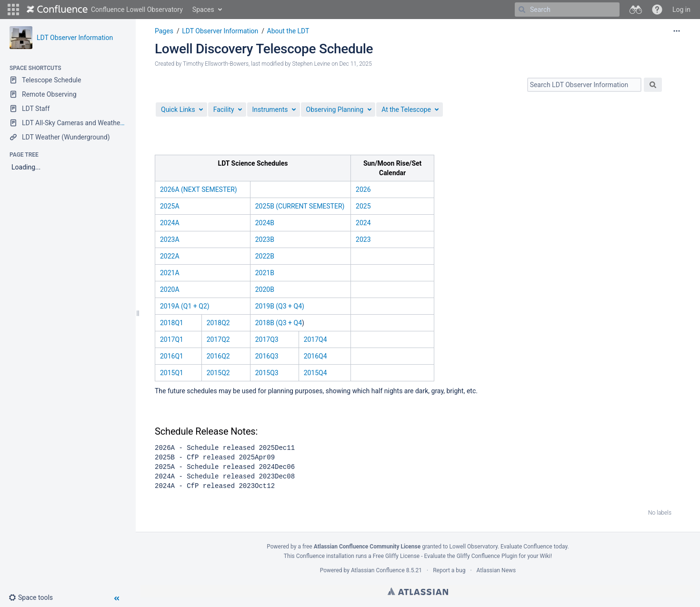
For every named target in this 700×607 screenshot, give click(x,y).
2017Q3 (267, 339)
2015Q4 (315, 373)
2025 (363, 206)
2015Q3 (267, 373)
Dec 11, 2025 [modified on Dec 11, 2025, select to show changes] (356, 64)
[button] (13, 10)
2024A (170, 223)
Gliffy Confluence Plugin (487, 556)
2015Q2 (218, 373)
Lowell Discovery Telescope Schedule (264, 49)
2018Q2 (218, 323)
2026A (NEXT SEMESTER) (199, 189)
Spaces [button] (203, 10)
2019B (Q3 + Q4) (280, 306)
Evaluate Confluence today (534, 547)
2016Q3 (267, 356)
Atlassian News (496, 570)
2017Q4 (315, 339)
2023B (265, 239)
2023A (170, 239)
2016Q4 (315, 356)
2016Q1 (172, 356)
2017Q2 (218, 339)
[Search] (522, 10)
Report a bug (449, 570)
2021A (170, 273)
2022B (265, 256)
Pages (164, 31)
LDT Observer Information (75, 38)
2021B (265, 273)
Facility (224, 109)
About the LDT (288, 31)
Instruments (270, 109)
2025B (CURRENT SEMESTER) (300, 206)
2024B (265, 223)
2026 (363, 189)
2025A (170, 206)
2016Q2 (218, 356)
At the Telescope (406, 109)
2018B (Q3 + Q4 (279, 323)
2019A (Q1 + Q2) (185, 306)
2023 (363, 239)
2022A (170, 256)
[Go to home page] (105, 10)
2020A (170, 289)
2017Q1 (172, 339)
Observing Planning (335, 109)
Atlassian (418, 591)
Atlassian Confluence (378, 570)
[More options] (677, 31)
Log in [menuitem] (681, 10)
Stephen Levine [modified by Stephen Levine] (311, 64)
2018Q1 (172, 323)
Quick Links (178, 109)
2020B (265, 289)
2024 (363, 223)
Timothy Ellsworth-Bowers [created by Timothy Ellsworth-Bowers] (216, 64)
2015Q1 (172, 373)
